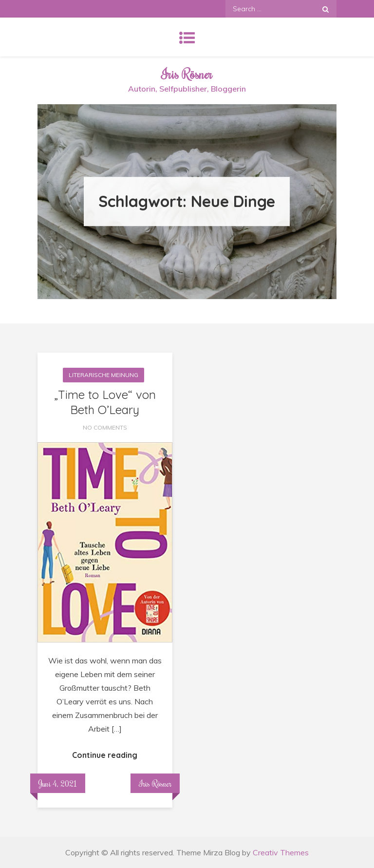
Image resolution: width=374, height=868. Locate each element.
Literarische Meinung (103, 375)
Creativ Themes (281, 852)
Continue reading (105, 755)
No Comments (105, 427)
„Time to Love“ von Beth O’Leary (105, 402)
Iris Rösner (187, 74)
